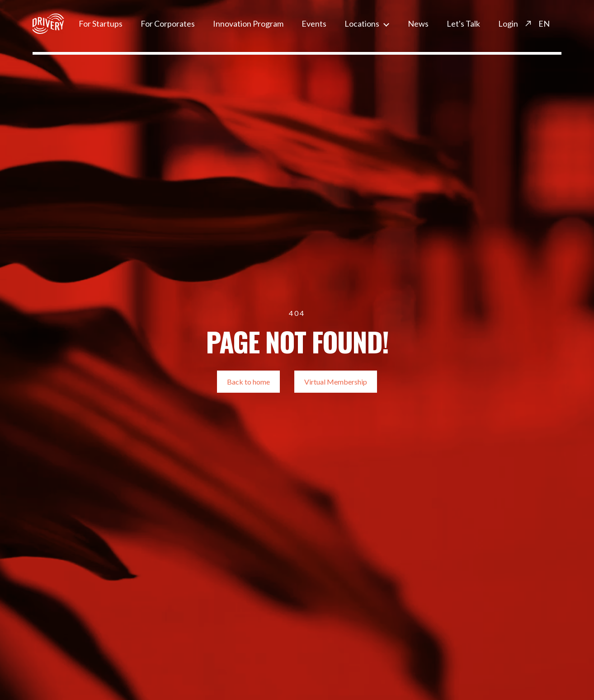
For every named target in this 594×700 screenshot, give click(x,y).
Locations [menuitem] (362, 23)
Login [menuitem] (508, 23)
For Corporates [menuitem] (168, 23)
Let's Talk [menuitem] (463, 23)
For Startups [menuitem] (101, 23)
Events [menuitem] (314, 23)
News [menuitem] (418, 23)
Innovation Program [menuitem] (248, 23)
